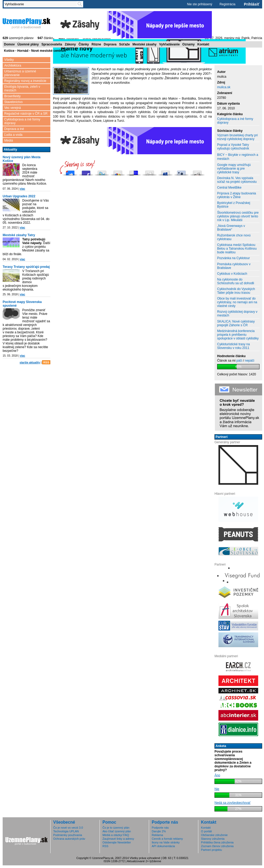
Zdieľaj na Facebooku (86, 172)
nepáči (250, 361)
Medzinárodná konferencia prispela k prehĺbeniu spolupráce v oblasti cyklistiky (238, 335)
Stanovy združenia (213, 839)
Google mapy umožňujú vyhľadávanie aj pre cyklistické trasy (234, 169)
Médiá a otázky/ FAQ (116, 835)
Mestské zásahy (144, 44)
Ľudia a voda (13, 135)
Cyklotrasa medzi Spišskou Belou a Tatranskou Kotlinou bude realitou (237, 249)
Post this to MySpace (165, 172)
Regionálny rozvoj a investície (25, 81)
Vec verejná (13, 108)
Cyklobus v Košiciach (232, 274)
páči (239, 361)
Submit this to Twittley (181, 172)
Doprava (110, 44)
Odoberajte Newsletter (117, 842)
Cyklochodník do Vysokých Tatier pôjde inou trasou (236, 291)
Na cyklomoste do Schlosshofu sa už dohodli (236, 281)
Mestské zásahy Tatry (19, 235)
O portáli (206, 831)
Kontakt (203, 44)
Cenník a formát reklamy (167, 839)
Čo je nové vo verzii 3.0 (68, 828)
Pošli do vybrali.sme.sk (70, 172)
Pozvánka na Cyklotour (233, 258)
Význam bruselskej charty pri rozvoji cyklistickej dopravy (237, 137)
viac (23, 189)
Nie (217, 789)
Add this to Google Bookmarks (118, 172)
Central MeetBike (229, 188)
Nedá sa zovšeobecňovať (232, 803)
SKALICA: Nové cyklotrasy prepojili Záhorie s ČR (236, 323)
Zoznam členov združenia (217, 846)
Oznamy (189, 44)
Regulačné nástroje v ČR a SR (26, 114)
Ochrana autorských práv (69, 839)
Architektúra (13, 66)
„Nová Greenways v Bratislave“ (231, 228)
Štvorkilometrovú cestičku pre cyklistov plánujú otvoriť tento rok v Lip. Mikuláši (238, 216)
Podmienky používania (68, 835)
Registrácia (227, 4)
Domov (9, 44)
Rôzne (96, 44)
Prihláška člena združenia (217, 842)
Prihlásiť (252, 4)
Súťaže (124, 44)
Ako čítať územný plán (117, 831)
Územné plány (28, 44)
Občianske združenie (214, 835)
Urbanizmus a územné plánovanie (20, 73)
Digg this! (150, 172)
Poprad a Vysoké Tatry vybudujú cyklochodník (233, 147)
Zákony (70, 44)
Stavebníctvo (13, 102)
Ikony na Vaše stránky (166, 842)
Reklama (157, 835)
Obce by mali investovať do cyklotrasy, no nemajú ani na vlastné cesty (237, 302)
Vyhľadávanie (169, 44)
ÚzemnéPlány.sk (26, 23)
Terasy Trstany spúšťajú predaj (26, 267)
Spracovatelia (52, 44)
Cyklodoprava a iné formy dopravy (22, 121)
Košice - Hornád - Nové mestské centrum (35, 51)
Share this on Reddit (197, 172)
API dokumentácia (163, 846)
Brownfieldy (12, 96)
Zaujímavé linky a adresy (118, 839)
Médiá (9, 141)
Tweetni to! (102, 172)
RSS (46, 362)
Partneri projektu (211, 850)
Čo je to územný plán (116, 828)
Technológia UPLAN (66, 831)
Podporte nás (160, 828)
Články (84, 44)
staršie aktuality (30, 363)
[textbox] (41, 4)
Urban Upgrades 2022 (19, 196)
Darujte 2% (159, 831)
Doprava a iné (14, 129)
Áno (217, 775)
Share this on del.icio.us (134, 172)
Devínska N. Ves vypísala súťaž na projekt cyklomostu (237, 180)
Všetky (9, 60)
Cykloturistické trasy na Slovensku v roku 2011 (233, 346)
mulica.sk (224, 87)
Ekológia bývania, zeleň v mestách (22, 88)
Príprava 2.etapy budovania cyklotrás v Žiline (237, 195)
